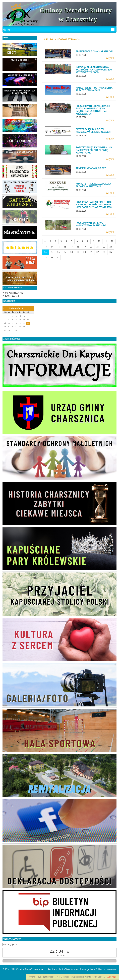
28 (72, 252)
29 (78, 252)
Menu (6, 30)
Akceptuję (112, 977)
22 (104, 247)
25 (52, 252)
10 (99, 241)
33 (104, 252)
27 (65, 252)
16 (65, 247)
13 (45, 247)
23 (111, 247)
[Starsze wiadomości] (58, 258)
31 (91, 252)
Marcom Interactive (107, 969)
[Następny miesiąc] (28, 309)
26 (58, 252)
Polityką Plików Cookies (94, 977)
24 (45, 252)
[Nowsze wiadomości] (45, 241)
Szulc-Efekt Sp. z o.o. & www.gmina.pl (77, 969)
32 (98, 252)
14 (52, 247)
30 (85, 252)
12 (112, 241)
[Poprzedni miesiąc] (4, 309)
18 (78, 247)
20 (91, 247)
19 (85, 247)
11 (106, 241)
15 (58, 247)
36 (52, 258)
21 (98, 247)
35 (45, 258)
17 (72, 247)
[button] (36, 44)
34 (111, 252)
